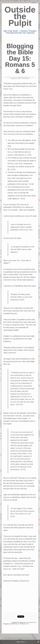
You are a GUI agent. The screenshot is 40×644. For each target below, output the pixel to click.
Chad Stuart (21, 77)
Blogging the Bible (16, 78)
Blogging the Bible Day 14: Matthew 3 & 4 (16, 624)
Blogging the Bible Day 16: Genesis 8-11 (24, 622)
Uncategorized (25, 78)
